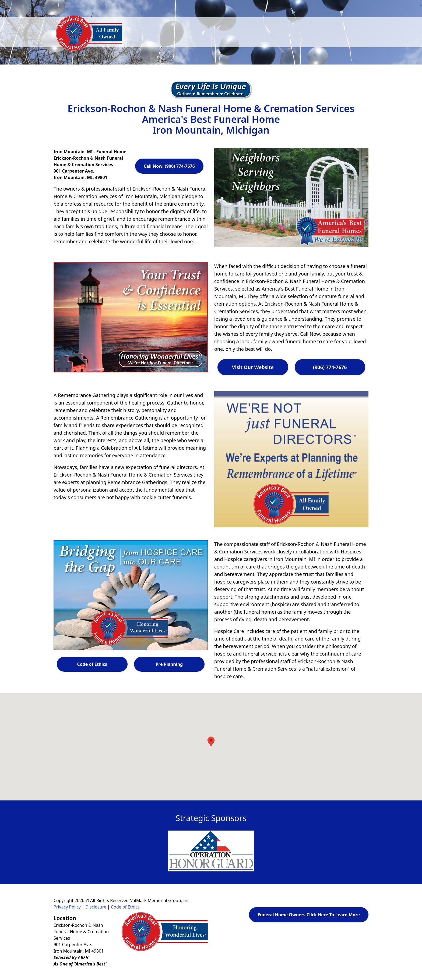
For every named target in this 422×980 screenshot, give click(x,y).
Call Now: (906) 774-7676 (169, 166)
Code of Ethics (92, 664)
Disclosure (96, 907)
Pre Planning (169, 664)
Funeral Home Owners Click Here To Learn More (309, 915)
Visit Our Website (253, 367)
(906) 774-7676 (330, 367)
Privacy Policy (67, 907)
